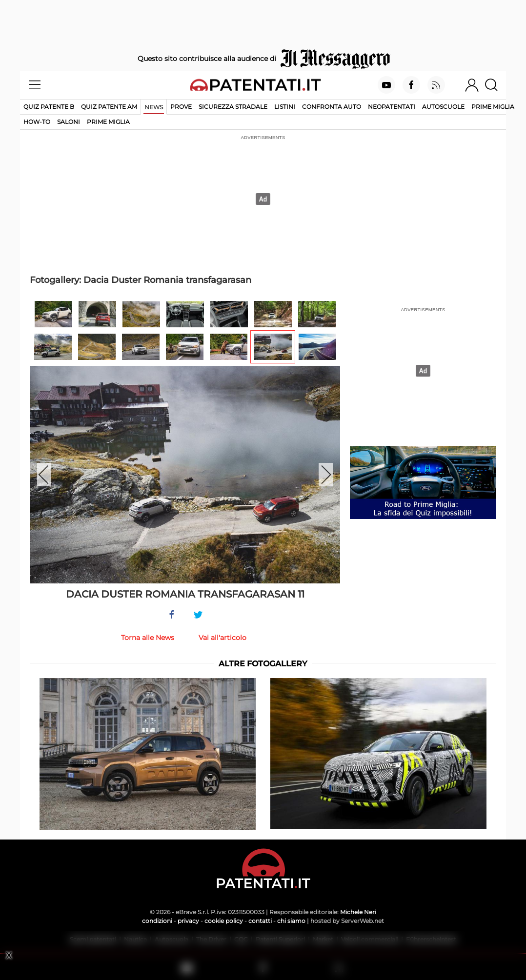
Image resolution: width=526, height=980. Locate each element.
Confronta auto (332, 107)
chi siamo (291, 921)
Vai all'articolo (223, 638)
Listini (285, 107)
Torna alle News (148, 638)
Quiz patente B (49, 107)
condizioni (157, 921)
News (154, 107)
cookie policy (224, 921)
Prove (181, 107)
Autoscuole (443, 107)
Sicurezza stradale (233, 107)
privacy (188, 921)
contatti (260, 921)
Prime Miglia (493, 107)
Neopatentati (392, 107)
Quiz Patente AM (109, 107)
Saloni (69, 122)
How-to (37, 122)
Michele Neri (358, 912)
